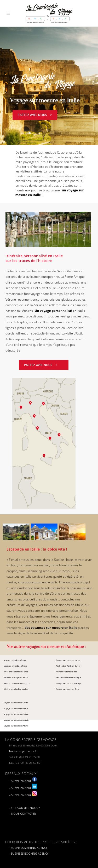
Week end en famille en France (16, 672)
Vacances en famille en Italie (66, 672)
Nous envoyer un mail (23, 751)
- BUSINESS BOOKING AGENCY (29, 854)
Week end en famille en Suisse (68, 666)
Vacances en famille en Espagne (68, 678)
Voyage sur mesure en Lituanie (16, 720)
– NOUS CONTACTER (22, 814)
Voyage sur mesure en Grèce (68, 689)
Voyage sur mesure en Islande (68, 660)
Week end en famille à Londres (16, 689)
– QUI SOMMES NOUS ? (24, 808)
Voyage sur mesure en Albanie (16, 726)
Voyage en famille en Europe (15, 660)
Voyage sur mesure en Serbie (16, 708)
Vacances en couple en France (16, 678)
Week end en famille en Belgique (17, 683)
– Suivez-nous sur (23, 781)
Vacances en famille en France (16, 666)
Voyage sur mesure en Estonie (16, 714)
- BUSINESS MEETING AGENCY (28, 848)
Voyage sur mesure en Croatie (16, 703)
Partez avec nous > (35, 115)
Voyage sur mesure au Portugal (68, 683)
